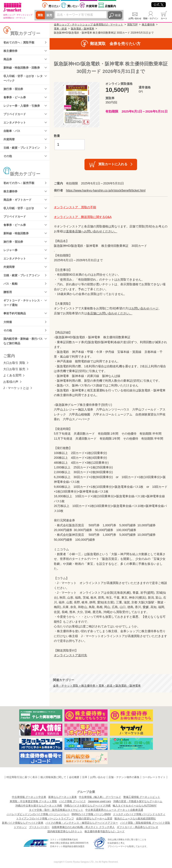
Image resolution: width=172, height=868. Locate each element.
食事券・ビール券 (16, 100)
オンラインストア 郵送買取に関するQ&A (83, 217)
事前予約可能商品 (16, 323)
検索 (118, 15)
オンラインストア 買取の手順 (75, 207)
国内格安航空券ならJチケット (65, 831)
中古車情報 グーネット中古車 (29, 797)
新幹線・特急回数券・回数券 (23, 69)
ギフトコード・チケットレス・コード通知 (22, 312)
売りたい (54, 6)
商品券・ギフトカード (19, 205)
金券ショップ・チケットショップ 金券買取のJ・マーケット (88, 25)
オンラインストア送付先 (70, 655)
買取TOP (132, 25)
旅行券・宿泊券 (14, 91)
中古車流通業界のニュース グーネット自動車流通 (114, 810)
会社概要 (74, 777)
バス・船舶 (11, 292)
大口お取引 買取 (14, 373)
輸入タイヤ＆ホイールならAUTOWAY (135, 806)
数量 (57, 136)
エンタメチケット (16, 126)
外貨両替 (92, 6)
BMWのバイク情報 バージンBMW (91, 814)
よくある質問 (12, 386)
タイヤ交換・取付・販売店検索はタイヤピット (56, 810)
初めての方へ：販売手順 (20, 188)
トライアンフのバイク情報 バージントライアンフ (45, 819)
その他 (8, 160)
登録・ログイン (151, 18)
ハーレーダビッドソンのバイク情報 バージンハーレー (38, 814)
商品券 (8, 60)
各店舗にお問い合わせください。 (110, 313)
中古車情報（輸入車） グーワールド (100, 797)
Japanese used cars (99, 801)
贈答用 (8, 301)
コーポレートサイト (154, 777)
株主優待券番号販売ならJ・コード (105, 831)
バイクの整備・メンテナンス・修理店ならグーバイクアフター (82, 823)
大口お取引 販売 (14, 380)
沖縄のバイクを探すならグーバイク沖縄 (87, 806)
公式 (159, 5)
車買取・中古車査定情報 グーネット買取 (33, 801)
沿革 (85, 777)
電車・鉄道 (60, 29)
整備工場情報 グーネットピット (142, 797)
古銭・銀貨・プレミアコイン (23, 152)
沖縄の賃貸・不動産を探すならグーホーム (138, 801)
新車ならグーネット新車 (63, 797)
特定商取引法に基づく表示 (22, 777)
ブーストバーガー (39, 827)
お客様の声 (11, 392)
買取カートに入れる (113, 164)
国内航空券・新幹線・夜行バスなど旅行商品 (23, 351)
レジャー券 (11, 257)
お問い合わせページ (145, 308)
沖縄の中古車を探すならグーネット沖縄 (39, 806)
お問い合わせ (135, 18)
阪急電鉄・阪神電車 (83, 29)
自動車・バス (13, 134)
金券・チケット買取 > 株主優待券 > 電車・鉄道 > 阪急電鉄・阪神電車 (97, 686)
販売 (50, 15)
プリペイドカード (16, 117)
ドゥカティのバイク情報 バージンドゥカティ (139, 814)
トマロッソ (20, 827)
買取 (41, 15)
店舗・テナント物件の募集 (124, 777)
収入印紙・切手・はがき (20, 214)
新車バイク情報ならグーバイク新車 (23, 823)
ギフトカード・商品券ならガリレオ (138, 827)
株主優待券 (11, 51)
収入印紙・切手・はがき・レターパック (23, 80)
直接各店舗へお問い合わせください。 (92, 231)
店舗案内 (110, 6)
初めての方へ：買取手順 (20, 43)
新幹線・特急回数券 (17, 240)
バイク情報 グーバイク (72, 801)
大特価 (8, 332)
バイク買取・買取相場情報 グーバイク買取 (145, 823)
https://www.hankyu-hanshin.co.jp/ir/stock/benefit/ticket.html (106, 190)
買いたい (73, 6)
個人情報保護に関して (53, 777)
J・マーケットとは (16, 399)
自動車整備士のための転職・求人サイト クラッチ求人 (83, 827)
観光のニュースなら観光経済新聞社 (135, 819)
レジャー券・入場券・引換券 (23, 108)
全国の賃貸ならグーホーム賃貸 (94, 819)
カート (164, 18)
